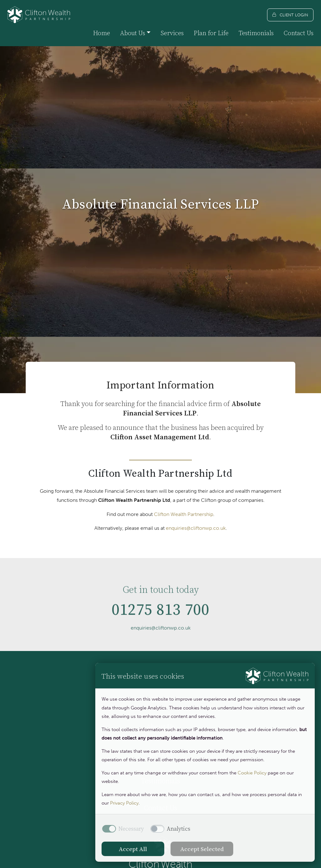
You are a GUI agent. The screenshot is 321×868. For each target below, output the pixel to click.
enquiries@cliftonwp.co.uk (196, 528)
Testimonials (256, 33)
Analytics (179, 829)
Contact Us (299, 33)
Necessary (131, 829)
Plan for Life (211, 33)
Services (172, 33)
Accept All (133, 849)
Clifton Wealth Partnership (184, 514)
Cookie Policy (252, 773)
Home (102, 33)
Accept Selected (202, 849)
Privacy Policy (124, 803)
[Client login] (290, 15)
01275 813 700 (160, 630)
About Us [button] (133, 33)
